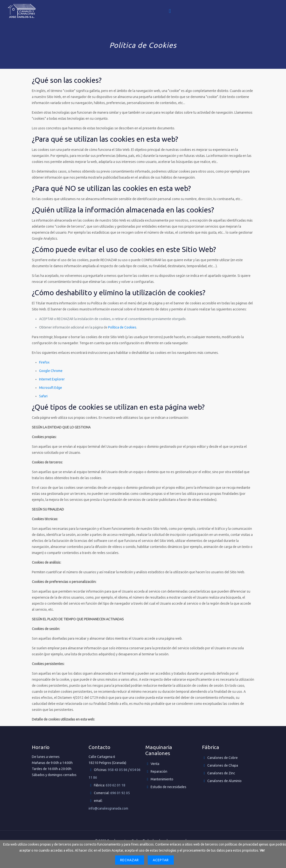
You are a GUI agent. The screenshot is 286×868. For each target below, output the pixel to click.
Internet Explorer (52, 379)
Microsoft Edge (51, 388)
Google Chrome (51, 371)
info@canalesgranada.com (108, 808)
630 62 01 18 (115, 785)
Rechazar (129, 860)
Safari (43, 396)
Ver (262, 850)
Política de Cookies (122, 327)
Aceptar (161, 860)
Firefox (44, 362)
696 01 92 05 (120, 793)
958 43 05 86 (118, 770)
